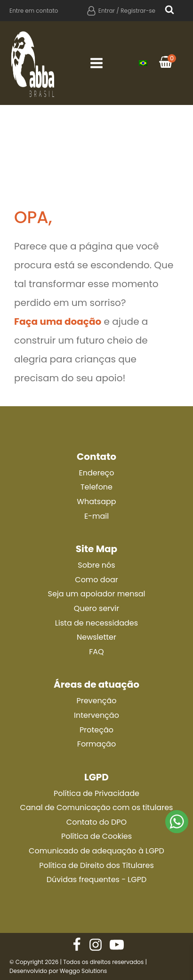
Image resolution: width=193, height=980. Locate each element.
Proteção (96, 730)
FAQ (96, 652)
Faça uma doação (58, 321)
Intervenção (96, 715)
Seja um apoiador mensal (96, 594)
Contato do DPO (96, 822)
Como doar (96, 580)
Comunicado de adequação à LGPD (96, 851)
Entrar (107, 11)
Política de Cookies (96, 836)
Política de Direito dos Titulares (96, 865)
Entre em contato (34, 11)
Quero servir (96, 608)
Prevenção (96, 701)
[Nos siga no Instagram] (96, 945)
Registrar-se (138, 11)
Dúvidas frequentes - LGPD (96, 880)
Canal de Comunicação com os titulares (97, 807)
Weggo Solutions (84, 971)
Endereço (96, 473)
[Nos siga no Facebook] (77, 945)
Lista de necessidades (96, 623)
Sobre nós (96, 565)
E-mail (96, 516)
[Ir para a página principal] (33, 63)
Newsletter (96, 637)
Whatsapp (96, 502)
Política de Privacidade (96, 793)
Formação (96, 744)
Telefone (96, 487)
